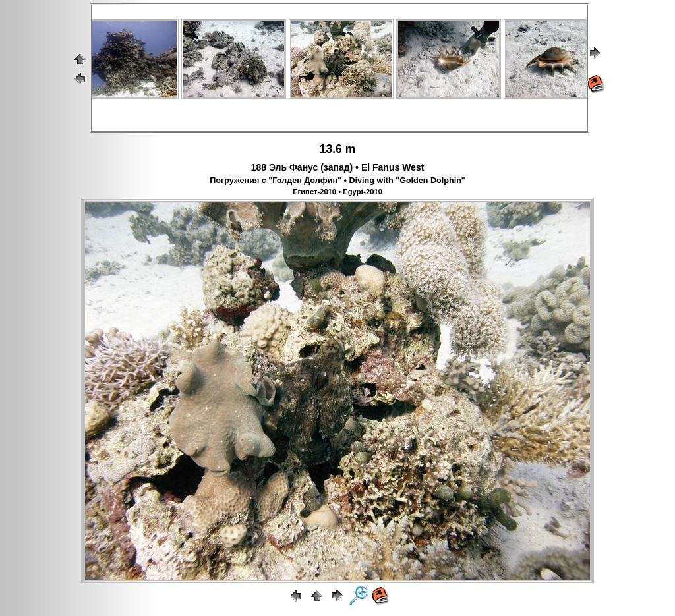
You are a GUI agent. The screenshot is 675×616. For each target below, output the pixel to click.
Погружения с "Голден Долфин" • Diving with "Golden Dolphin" (337, 181)
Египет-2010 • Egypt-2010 (337, 192)
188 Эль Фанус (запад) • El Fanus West (338, 167)
